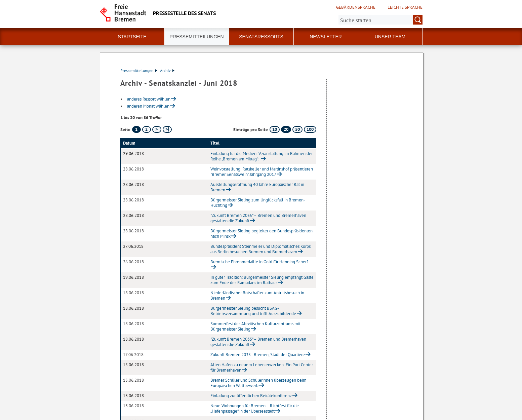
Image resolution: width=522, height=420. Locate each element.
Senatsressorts (261, 37)
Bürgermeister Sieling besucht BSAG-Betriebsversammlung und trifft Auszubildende (253, 311)
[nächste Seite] (157, 129)
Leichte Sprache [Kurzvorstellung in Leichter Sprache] (405, 7)
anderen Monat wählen (148, 106)
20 (286, 129)
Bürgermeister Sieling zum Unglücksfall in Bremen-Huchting (258, 203)
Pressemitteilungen (139, 70)
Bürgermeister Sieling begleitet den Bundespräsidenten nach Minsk (262, 234)
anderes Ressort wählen (149, 99)
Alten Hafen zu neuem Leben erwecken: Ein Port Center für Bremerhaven (262, 367)
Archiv (167, 70)
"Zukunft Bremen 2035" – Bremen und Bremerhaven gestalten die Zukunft (258, 218)
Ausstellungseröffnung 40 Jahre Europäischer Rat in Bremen (257, 187)
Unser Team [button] (390, 37)
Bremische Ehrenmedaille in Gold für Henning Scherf (259, 262)
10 (275, 129)
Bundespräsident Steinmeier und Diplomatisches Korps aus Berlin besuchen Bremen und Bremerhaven (260, 249)
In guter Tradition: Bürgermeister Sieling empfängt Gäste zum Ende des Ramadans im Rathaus (262, 280)
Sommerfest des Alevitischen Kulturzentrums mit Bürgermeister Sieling (255, 326)
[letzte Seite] (167, 129)
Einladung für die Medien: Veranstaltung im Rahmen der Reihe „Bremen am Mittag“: (262, 156)
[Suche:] (380, 20)
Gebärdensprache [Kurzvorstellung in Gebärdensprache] (356, 7)
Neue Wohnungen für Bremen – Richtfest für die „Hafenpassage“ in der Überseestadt (255, 408)
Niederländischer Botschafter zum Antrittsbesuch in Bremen (257, 295)
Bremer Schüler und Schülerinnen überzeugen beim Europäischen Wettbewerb (258, 383)
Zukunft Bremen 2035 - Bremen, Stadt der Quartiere (258, 355)
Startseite (132, 37)
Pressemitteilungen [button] (196, 37)
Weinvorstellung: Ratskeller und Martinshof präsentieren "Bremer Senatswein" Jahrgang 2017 (262, 172)
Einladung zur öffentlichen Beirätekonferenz (251, 396)
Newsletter (326, 37)
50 (297, 129)
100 (310, 129)
